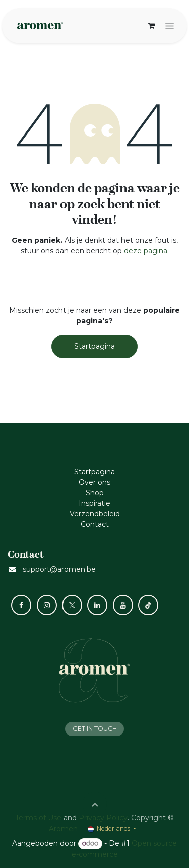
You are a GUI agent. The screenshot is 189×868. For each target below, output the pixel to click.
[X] (72, 605)
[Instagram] (47, 605)
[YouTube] (123, 605)
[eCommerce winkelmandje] (151, 26)
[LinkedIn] (97, 605)
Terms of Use (38, 818)
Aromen (63, 829)
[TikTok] (148, 605)
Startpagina (94, 346)
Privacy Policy (103, 818)
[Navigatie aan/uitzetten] (170, 26)
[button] (95, 804)
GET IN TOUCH (95, 729)
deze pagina (146, 251)
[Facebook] (21, 605)
